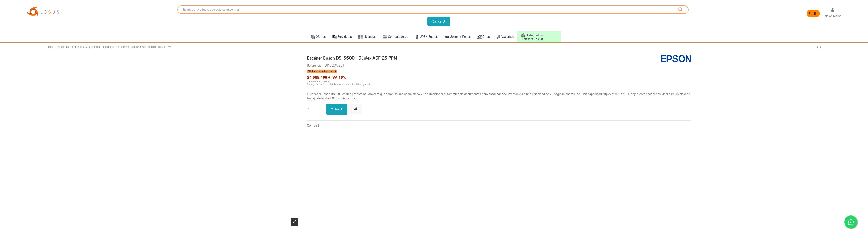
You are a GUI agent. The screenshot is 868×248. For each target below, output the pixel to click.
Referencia (314, 66)
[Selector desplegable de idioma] (813, 13)
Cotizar (337, 109)
